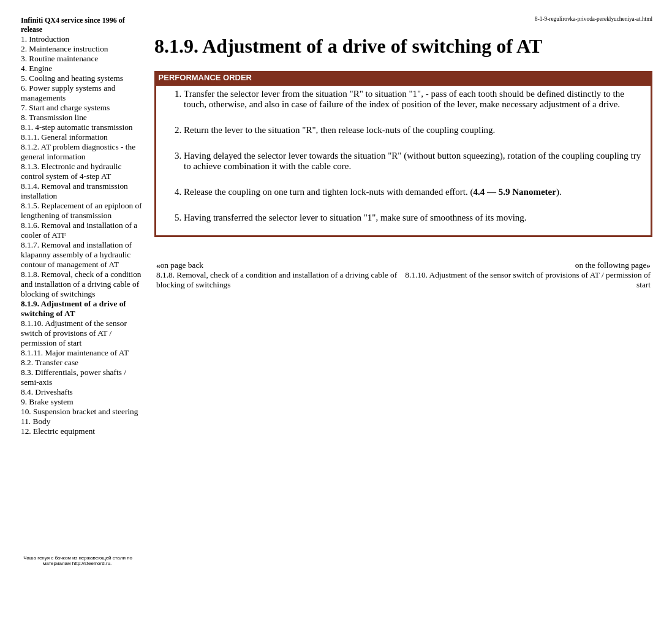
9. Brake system (47, 402)
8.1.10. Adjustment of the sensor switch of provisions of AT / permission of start (74, 333)
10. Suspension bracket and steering (79, 411)
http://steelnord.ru (91, 563)
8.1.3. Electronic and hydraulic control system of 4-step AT (71, 171)
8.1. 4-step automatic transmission (77, 127)
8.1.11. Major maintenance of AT (75, 353)
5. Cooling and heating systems (72, 78)
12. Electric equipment (58, 431)
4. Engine (36, 68)
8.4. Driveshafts (47, 392)
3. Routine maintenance (59, 59)
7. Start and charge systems (65, 108)
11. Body (36, 421)
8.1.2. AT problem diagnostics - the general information (78, 152)
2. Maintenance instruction (65, 49)
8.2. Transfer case (50, 362)
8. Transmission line (54, 117)
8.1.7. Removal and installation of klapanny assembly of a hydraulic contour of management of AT (76, 255)
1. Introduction (45, 39)
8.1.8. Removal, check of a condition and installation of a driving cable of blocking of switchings (81, 284)
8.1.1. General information (64, 137)
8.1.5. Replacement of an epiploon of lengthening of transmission (81, 210)
